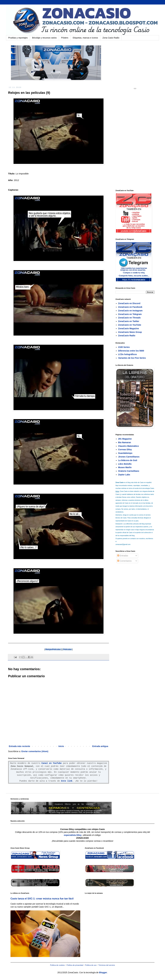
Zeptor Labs (124, 475)
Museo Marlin (125, 467)
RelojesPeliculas (53, 649)
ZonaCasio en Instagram (130, 311)
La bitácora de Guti (128, 460)
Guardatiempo (125, 453)
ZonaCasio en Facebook (130, 307)
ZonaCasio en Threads (129, 318)
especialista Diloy (73, 835)
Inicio (61, 746)
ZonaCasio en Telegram (130, 314)
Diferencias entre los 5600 (131, 351)
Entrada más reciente (19, 746)
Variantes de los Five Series (132, 358)
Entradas (123, 556)
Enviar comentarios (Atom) (35, 751)
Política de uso (91, 965)
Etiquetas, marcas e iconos (85, 38)
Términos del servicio (107, 965)
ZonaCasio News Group (130, 332)
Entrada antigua (100, 746)
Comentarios (124, 561)
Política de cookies (57, 965)
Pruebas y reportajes (18, 38)
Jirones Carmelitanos (129, 457)
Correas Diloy (125, 449)
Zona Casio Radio (111, 38)
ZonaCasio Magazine (129, 328)
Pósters (65, 38)
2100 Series (124, 347)
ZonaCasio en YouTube (130, 325)
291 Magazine (125, 439)
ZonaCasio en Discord (129, 303)
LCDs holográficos (127, 354)
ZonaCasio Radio (127, 336)
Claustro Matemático (129, 446)
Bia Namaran (125, 442)
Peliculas (67, 649)
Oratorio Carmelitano (129, 471)
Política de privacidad (75, 965)
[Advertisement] (138, 139)
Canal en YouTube (52, 763)
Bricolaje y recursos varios (44, 38)
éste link (67, 781)
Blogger (103, 972)
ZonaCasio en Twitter (129, 321)
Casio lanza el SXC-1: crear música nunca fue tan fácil (42, 899)
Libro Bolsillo (125, 464)
